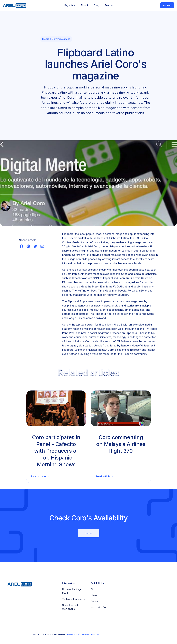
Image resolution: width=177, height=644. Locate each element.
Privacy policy (73, 634)
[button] (70, 5)
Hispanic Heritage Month (72, 591)
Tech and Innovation (73, 599)
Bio (93, 589)
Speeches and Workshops (70, 607)
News (94, 595)
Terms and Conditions (90, 634)
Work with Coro (100, 607)
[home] (13, 5)
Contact (167, 5)
